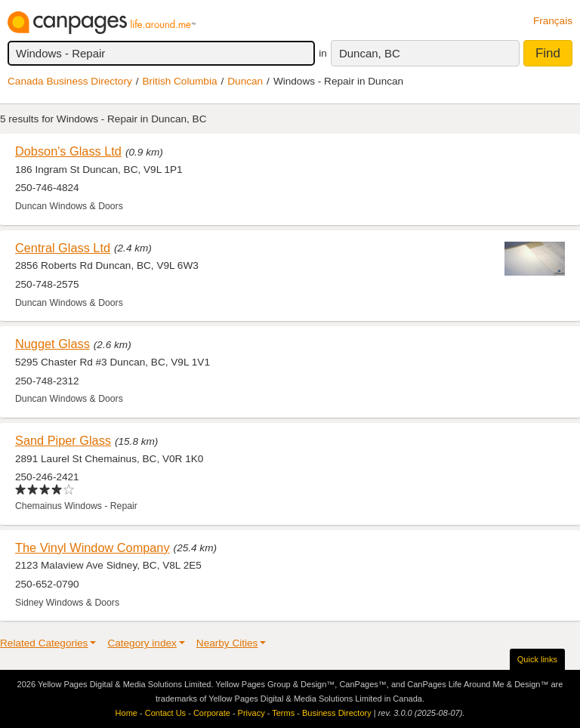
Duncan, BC (370, 53)
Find (548, 53)
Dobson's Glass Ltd (68, 151)
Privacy (251, 713)
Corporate (212, 713)
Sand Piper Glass (63, 440)
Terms (283, 713)
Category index (142, 643)
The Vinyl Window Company (93, 548)
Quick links (537, 659)
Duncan (245, 81)
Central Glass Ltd (63, 248)
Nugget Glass (52, 344)
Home (126, 713)
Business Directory (337, 713)
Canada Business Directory (70, 81)
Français (553, 21)
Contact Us (165, 713)
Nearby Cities (227, 643)
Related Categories (44, 643)
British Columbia (180, 81)
